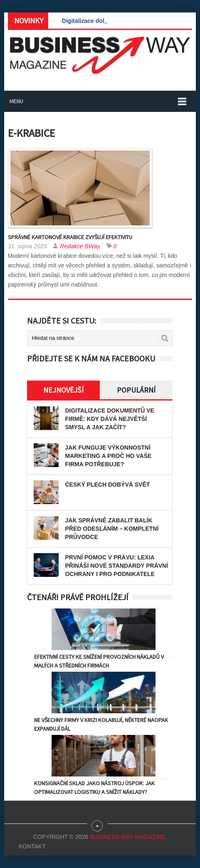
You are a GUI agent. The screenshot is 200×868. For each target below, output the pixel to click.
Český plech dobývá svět (107, 485)
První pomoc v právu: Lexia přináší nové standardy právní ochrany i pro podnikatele (116, 566)
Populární (136, 390)
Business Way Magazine (128, 837)
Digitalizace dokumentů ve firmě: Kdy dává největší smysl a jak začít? (109, 419)
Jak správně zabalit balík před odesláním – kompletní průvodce (112, 529)
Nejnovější (63, 390)
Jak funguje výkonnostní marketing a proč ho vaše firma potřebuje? (108, 456)
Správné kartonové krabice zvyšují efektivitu (70, 237)
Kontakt (32, 846)
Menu (16, 101)
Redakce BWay (80, 246)
